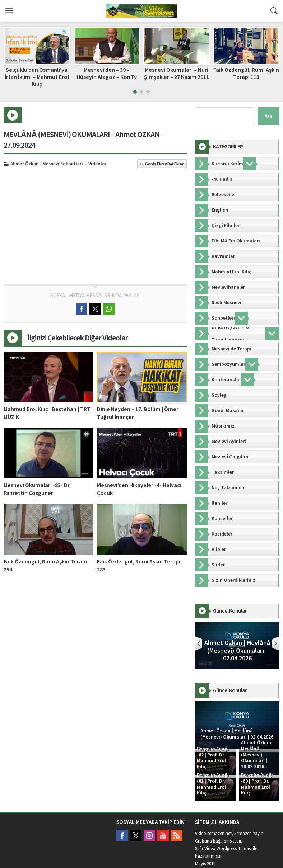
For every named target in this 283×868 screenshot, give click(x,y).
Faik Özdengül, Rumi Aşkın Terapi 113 (246, 73)
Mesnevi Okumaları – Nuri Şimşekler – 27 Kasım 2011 (177, 73)
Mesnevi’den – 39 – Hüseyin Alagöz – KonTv (107, 73)
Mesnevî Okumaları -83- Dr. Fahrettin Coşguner (37, 489)
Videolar (97, 164)
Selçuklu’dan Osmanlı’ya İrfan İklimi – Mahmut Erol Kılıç (37, 77)
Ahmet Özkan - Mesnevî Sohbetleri (47, 164)
